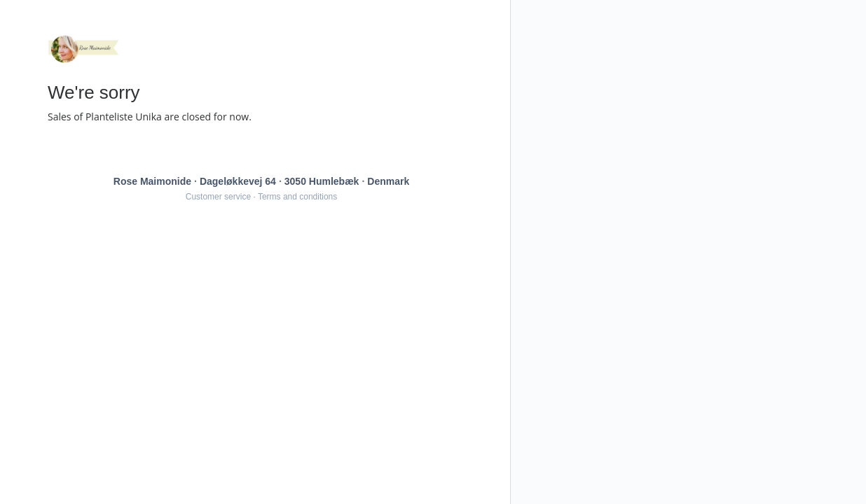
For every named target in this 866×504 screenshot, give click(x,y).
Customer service (218, 197)
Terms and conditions (297, 197)
